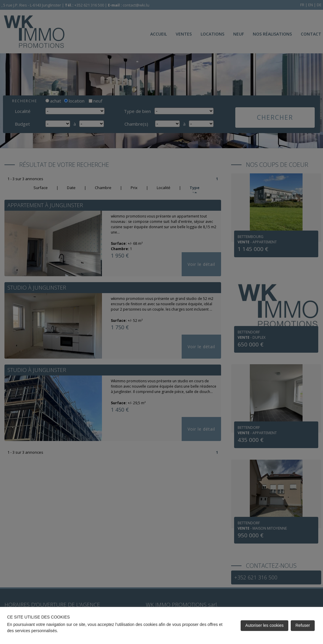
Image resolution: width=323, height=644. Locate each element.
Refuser (303, 625)
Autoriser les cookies (264, 625)
